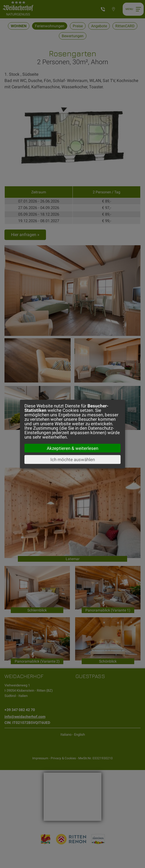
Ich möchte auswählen (73, 460)
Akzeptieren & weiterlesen (72, 448)
